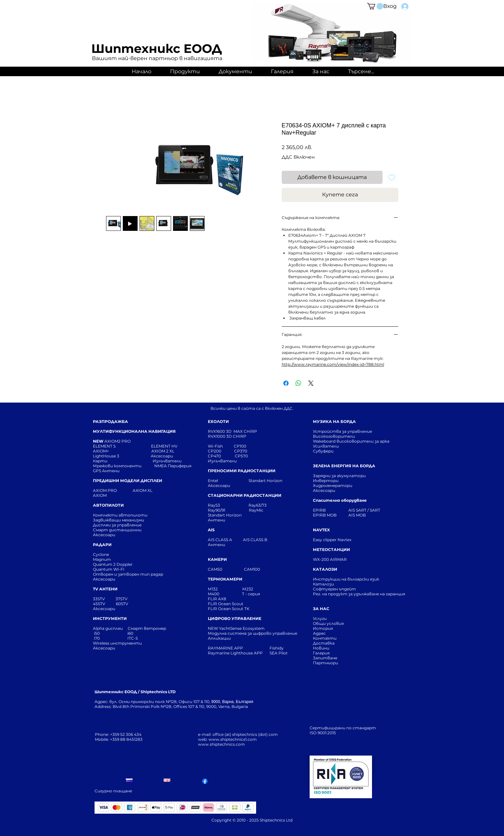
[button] (375, 6)
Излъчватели (222, 461)
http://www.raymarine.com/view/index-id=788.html (333, 364)
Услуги (320, 618)
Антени (217, 520)
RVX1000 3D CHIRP (227, 436)
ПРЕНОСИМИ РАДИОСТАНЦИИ (242, 471)
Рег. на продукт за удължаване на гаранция (359, 594)
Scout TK (241, 609)
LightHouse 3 (122, 456)
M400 (214, 594)
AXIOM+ (122, 451)
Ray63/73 (258, 505)
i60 (130, 633)
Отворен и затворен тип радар (128, 574)
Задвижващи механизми (119, 520)
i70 (97, 638)
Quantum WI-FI (109, 569)
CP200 (220, 451)
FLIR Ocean (219, 609)
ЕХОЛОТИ (218, 421)
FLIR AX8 (217, 599)
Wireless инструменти (117, 643)
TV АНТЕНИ (105, 589)
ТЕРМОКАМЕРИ (225, 579)
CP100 (242, 446)
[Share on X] (311, 383)
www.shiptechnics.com (221, 744)
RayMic (256, 510)
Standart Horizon (265, 481)
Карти (100, 461)
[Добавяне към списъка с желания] (392, 177)
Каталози (323, 584)
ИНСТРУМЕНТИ (110, 618)
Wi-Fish (221, 446)
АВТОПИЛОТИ (108, 505)
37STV (121, 599)
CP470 (221, 456)
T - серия (252, 594)
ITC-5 (133, 638)
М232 (248, 589)
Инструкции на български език (358, 579)
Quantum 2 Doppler (113, 564)
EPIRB (321, 510)
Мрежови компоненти (117, 466)
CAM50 (226, 569)
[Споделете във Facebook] (286, 383)
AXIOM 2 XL (164, 451)
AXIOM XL (136, 490)
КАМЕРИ (217, 559)
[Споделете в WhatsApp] (298, 383)
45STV (99, 604)
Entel (213, 481)
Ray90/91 (217, 510)
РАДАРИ (102, 545)
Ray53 (216, 505)
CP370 (241, 451)
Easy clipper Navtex (332, 540)
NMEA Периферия (173, 466)
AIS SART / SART (364, 510)
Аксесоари (162, 456)
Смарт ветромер (146, 628)
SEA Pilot (279, 653)
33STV (99, 599)
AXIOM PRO (105, 490)
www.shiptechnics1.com (233, 739)
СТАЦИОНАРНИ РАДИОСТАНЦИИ (245, 495)
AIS (211, 530)
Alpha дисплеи (108, 628)
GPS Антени (107, 471)
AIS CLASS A (220, 540)
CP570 (242, 456)
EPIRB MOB (325, 515)
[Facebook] (205, 781)
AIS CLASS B (255, 540)
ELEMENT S (105, 446)
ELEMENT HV (165, 446)
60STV (121, 604)
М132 (213, 589)
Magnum (102, 559)
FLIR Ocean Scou (225, 604)
